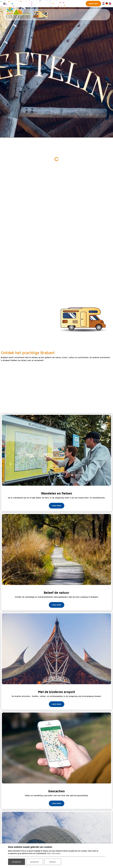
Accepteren (17, 862)
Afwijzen (53, 862)
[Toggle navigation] (4, 4)
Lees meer (57, 506)
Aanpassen (35, 862)
